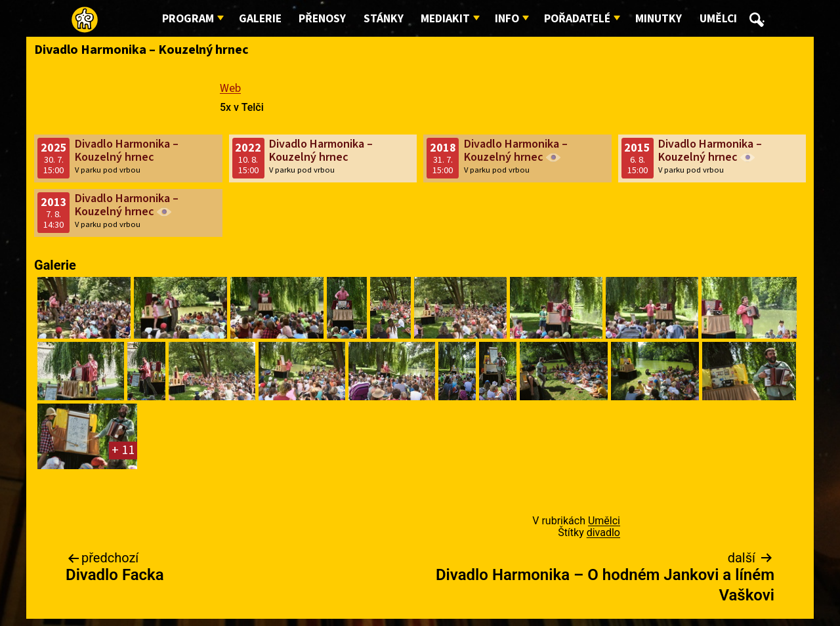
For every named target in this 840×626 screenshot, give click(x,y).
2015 (637, 148)
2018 (443, 148)
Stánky (384, 19)
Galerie (260, 19)
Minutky (659, 19)
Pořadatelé (577, 19)
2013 (54, 202)
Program (188, 19)
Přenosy (322, 19)
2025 (54, 148)
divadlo (603, 532)
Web (230, 88)
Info (507, 19)
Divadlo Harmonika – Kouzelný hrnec (127, 151)
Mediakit (445, 19)
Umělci (718, 19)
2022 (248, 148)
